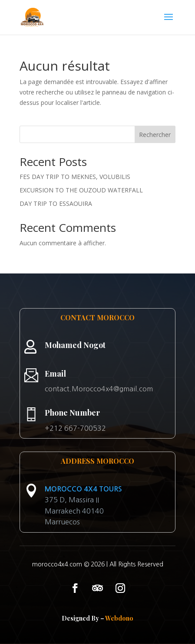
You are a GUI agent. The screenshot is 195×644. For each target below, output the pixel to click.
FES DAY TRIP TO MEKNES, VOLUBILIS (75, 177)
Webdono (119, 618)
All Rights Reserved (136, 564)
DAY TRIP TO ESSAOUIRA (56, 203)
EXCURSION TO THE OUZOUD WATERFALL (81, 190)
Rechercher (155, 135)
